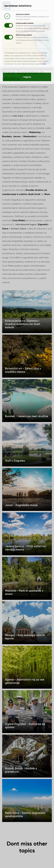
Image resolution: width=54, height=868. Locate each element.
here (45, 65)
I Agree (27, 79)
